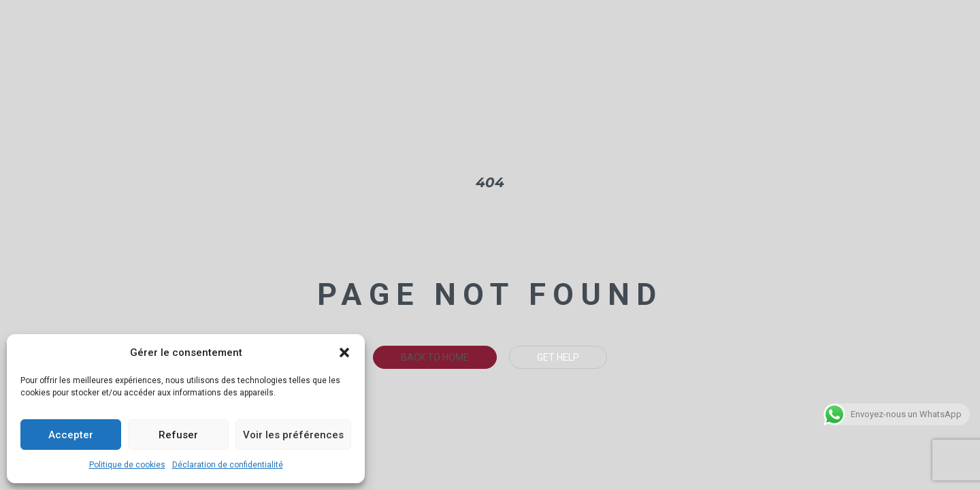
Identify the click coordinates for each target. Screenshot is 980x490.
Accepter (71, 435)
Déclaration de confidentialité (228, 465)
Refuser (178, 435)
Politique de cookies (127, 465)
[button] (344, 353)
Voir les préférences (293, 435)
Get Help (558, 357)
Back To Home (435, 357)
